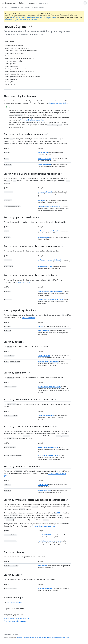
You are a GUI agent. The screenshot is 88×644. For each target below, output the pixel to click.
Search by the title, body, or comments (26, 134)
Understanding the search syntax (32, 120)
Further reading (13, 597)
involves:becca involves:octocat (48, 447)
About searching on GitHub (58, 103)
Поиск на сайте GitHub (12, 7)
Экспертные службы (59, 637)
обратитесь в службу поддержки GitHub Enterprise (21, 20)
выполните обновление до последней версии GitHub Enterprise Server (33, 18)
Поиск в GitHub (25, 7)
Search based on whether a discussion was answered (34, 246)
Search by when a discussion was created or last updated (36, 500)
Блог (68, 637)
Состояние (43, 637)
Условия (20, 637)
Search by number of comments (22, 466)
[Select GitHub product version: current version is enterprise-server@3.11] (39, 3)
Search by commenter (17, 373)
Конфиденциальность (31, 637)
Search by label (13, 575)
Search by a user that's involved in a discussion (30, 426)
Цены (49, 637)
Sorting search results (14, 602)
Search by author (14, 342)
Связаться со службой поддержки (15, 621)
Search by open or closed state (21, 217)
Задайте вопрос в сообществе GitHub (16, 618)
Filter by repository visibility (20, 310)
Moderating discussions (24, 282)
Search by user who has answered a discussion (30, 399)
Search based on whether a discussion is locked (31, 275)
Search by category (15, 552)
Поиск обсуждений (38, 7)
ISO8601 (59, 513)
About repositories (29, 317)
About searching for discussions (22, 96)
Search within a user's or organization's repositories (33, 174)
